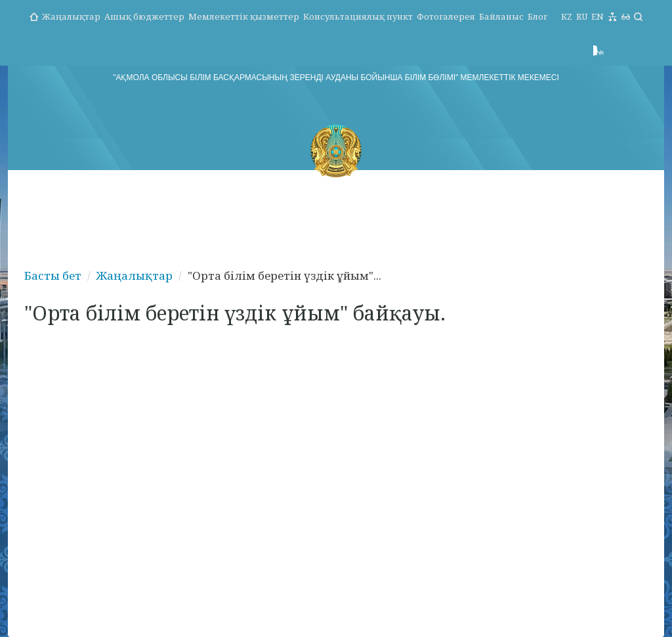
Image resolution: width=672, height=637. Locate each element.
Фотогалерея (446, 16)
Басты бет (53, 275)
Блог (537, 16)
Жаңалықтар (71, 16)
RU (582, 16)
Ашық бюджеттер (144, 16)
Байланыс (501, 16)
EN (598, 16)
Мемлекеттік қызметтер (244, 16)
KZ (567, 16)
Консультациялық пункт (358, 16)
